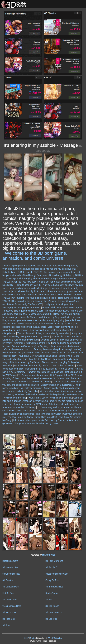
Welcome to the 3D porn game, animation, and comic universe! (35, 256)
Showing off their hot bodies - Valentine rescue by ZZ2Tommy (33, 378)
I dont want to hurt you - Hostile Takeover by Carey (38, 420)
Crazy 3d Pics (52, 580)
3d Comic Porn (10, 600)
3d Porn (6, 625)
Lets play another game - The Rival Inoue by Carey (36, 414)
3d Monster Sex (10, 567)
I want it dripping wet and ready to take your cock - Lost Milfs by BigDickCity (40, 266)
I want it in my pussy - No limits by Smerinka (49, 398)
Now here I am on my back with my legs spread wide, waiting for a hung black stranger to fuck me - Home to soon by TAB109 (43, 288)
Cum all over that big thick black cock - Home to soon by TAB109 (45, 291)
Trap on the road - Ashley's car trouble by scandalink (44, 333)
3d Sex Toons (52, 606)
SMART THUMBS (49, 555)
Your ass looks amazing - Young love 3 (53, 356)
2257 (26, 638)
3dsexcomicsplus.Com (57, 574)
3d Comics (8, 580)
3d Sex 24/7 (51, 567)
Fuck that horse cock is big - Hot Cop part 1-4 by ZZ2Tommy (44, 365)
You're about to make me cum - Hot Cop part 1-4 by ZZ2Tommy (50, 375)
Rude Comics (52, 593)
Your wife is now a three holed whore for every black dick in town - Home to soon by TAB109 (43, 295)
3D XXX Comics (55, 638)
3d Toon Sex (9, 619)
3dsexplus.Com (10, 561)
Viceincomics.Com (12, 606)
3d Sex (49, 600)
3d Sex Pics (51, 619)
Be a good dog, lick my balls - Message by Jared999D (42, 311)
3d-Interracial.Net (54, 587)
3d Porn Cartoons (54, 561)
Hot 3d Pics (8, 593)
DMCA (33, 638)
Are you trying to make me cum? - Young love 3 (41, 353)
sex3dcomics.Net (11, 574)
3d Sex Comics (10, 612)
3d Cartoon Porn (11, 587)
